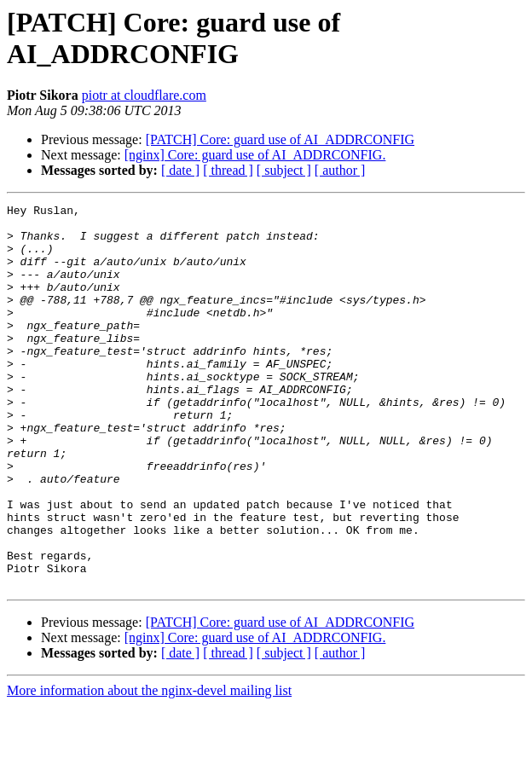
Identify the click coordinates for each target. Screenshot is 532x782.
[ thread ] (228, 170)
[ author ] (340, 170)
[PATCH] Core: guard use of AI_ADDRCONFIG (280, 139)
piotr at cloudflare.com (144, 95)
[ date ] (180, 170)
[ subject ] (284, 170)
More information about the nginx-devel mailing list (149, 767)
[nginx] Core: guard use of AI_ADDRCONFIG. (255, 155)
